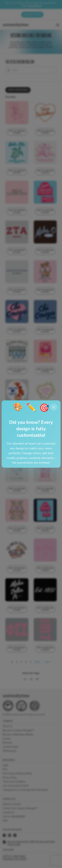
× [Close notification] (54, 407)
